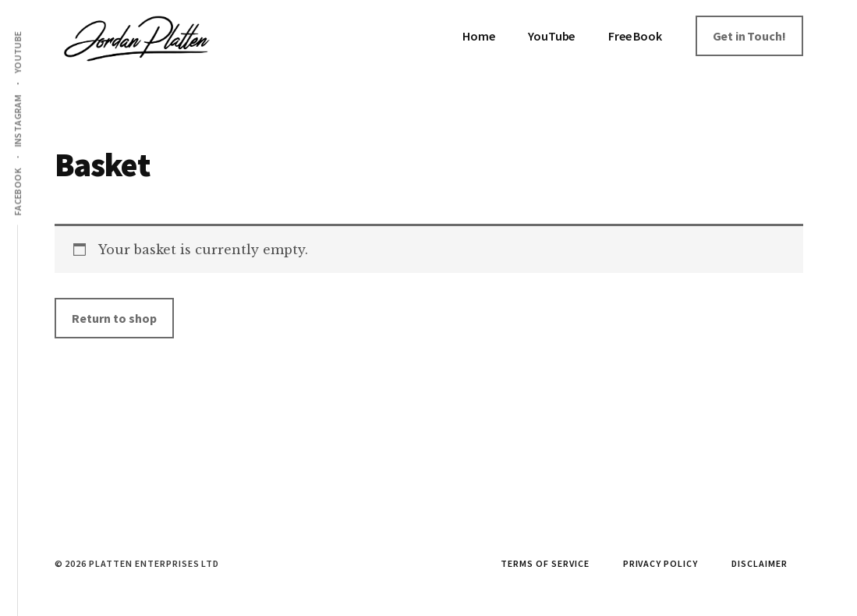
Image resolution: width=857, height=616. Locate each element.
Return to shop (114, 318)
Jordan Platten (172, 47)
